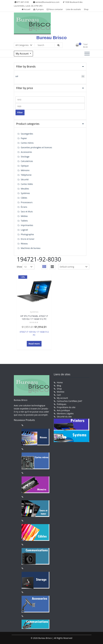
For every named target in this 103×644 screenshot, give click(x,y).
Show (20, 267)
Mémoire (25, 170)
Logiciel (24, 230)
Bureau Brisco (51, 38)
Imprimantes (27, 225)
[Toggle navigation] (87, 54)
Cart (59, 395)
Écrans (24, 207)
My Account (23, 54)
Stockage (25, 157)
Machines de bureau (31, 248)
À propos (38, 9)
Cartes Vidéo (27, 184)
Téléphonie (26, 175)
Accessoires (26, 152)
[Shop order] (74, 267)
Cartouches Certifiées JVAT (70, 401)
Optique (25, 166)
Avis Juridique (63, 410)
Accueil (26, 9)
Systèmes (34, 312)
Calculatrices (27, 161)
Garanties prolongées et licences (37, 147)
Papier (24, 138)
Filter (20, 112)
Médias (24, 216)
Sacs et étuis (27, 211)
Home (60, 382)
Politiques (62, 404)
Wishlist (61, 392)
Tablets (24, 221)
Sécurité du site (64, 417)
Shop (86, 9)
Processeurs (27, 202)
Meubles (25, 189)
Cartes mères (27, 143)
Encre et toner (28, 239)
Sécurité (25, 179)
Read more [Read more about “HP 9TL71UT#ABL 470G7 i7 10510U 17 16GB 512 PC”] (34, 344)
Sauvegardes (27, 134)
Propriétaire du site (66, 407)
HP (17, 76)
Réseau (24, 244)
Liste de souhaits (73, 9)
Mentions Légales (65, 413)
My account (62, 398)
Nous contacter (55, 9)
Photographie (27, 234)
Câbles (24, 198)
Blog (59, 386)
